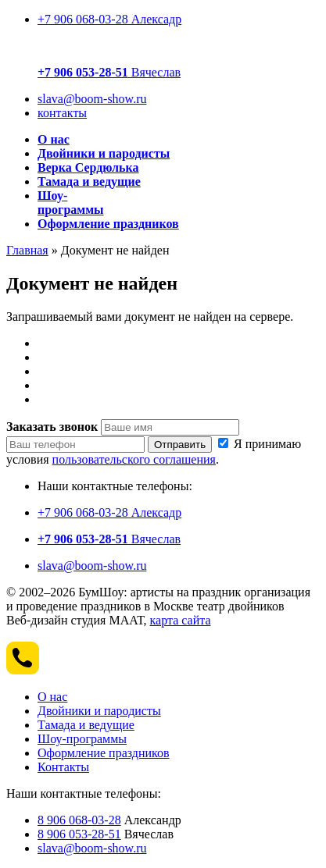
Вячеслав (109, 72)
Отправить (180, 445)
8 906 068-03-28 (79, 820)
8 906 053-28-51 (79, 834)
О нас (52, 697)
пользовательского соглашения (134, 459)
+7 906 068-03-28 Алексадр (109, 19)
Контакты (63, 767)
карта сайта (181, 620)
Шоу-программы (82, 739)
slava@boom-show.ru (92, 99)
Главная (27, 250)
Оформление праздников (104, 753)
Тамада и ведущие (86, 725)
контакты (62, 113)
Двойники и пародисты (99, 711)
